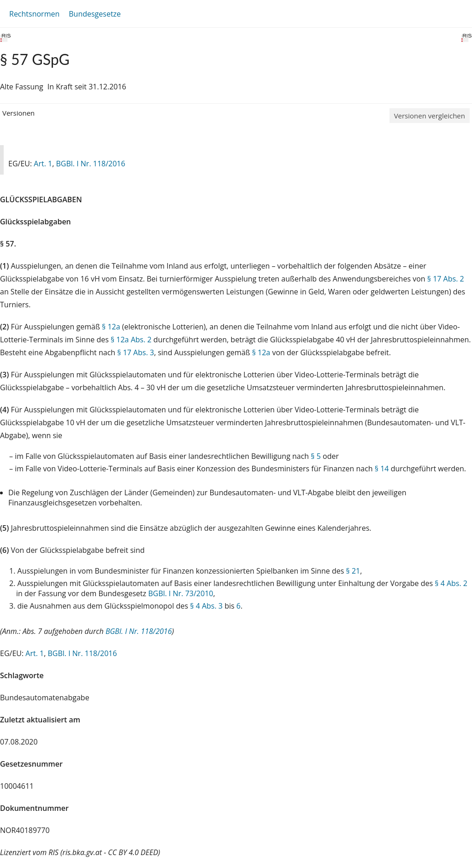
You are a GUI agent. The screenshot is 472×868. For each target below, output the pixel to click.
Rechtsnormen (34, 14)
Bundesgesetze (95, 14)
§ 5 (316, 456)
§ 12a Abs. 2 (131, 340)
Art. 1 (43, 164)
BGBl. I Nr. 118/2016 (90, 164)
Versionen (18, 113)
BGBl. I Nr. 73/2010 (180, 593)
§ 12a (111, 327)
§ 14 (382, 469)
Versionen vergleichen (430, 116)
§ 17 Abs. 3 (136, 352)
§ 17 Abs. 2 (446, 279)
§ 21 (353, 571)
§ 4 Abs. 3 (206, 606)
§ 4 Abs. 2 (451, 583)
